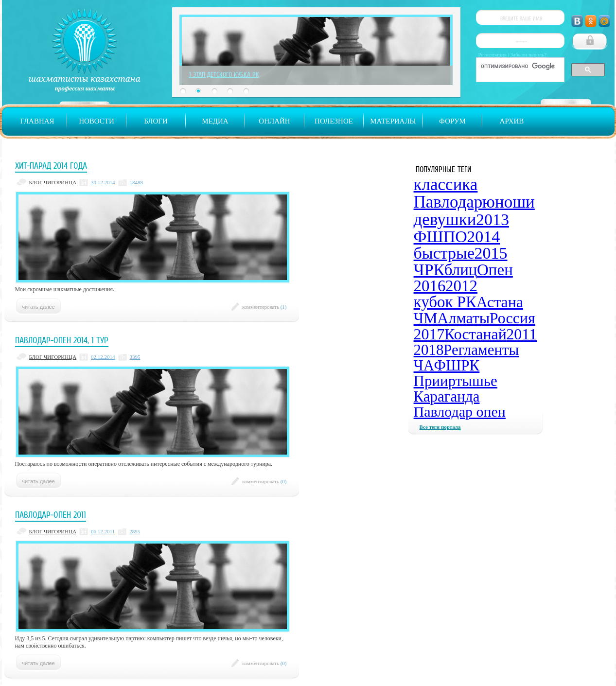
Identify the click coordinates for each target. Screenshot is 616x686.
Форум (452, 121)
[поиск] (519, 66)
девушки (445, 220)
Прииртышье (456, 381)
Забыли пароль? (529, 54)
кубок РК (445, 302)
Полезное (334, 121)
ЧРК (429, 270)
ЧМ (426, 318)
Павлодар (448, 202)
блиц (461, 270)
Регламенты (481, 350)
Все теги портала (440, 427)
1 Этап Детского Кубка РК (224, 74)
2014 (483, 237)
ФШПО (440, 237)
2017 (429, 334)
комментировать (264, 307)
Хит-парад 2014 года (51, 166)
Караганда (447, 396)
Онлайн (274, 121)
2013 (493, 220)
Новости (97, 121)
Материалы (393, 121)
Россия (512, 318)
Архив (512, 121)
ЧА (424, 365)
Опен (495, 270)
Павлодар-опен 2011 (51, 515)
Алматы (463, 318)
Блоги (156, 121)
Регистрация (493, 54)
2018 (429, 350)
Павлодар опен (460, 412)
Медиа (215, 121)
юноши (509, 202)
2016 (430, 286)
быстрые (444, 253)
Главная (37, 121)
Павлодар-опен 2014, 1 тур (62, 340)
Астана (500, 302)
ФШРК (457, 365)
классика (446, 185)
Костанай (475, 334)
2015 (491, 253)
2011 (521, 334)
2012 (461, 286)
